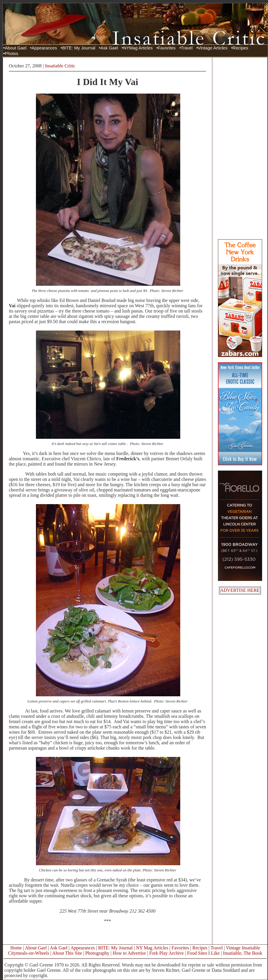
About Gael (15, 48)
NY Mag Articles (152, 948)
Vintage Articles (213, 48)
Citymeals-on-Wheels (29, 953)
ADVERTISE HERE (240, 590)
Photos (11, 54)
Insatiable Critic (60, 66)
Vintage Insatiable (243, 948)
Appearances (44, 48)
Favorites (167, 48)
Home (16, 948)
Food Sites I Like (203, 953)
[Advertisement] (240, 148)
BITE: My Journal (79, 48)
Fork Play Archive (167, 953)
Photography (97, 953)
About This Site (67, 953)
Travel (187, 48)
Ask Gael (109, 48)
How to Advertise (129, 953)
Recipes (240, 48)
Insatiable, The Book (243, 953)
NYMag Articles (138, 48)
